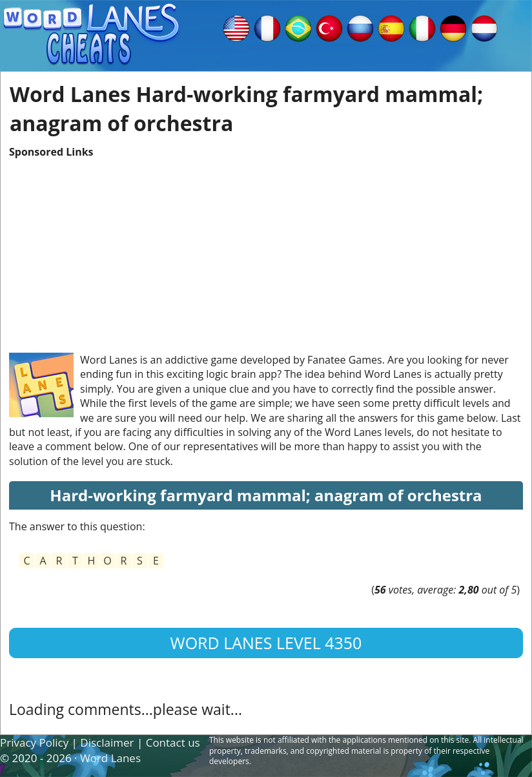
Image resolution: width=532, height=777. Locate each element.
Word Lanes (110, 758)
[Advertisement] (266, 249)
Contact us (173, 742)
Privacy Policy (34, 742)
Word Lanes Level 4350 (266, 643)
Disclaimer (107, 742)
